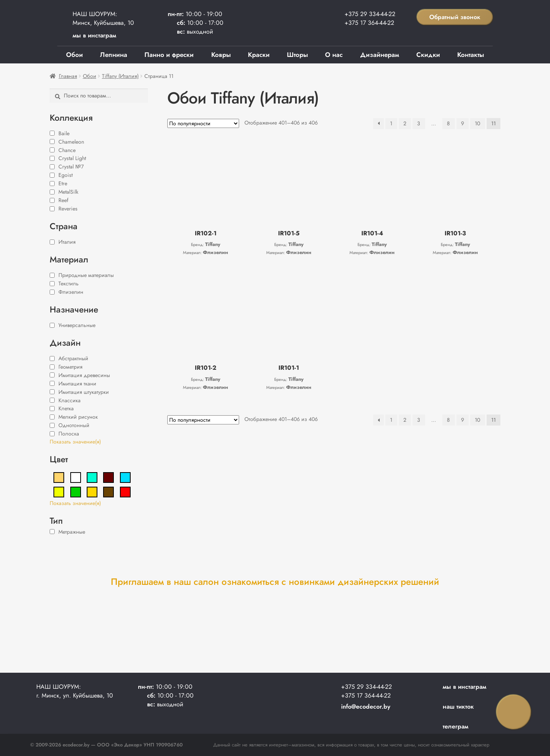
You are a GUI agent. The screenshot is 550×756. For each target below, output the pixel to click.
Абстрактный (73, 358)
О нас (334, 55)
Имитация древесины (84, 375)
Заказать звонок (514, 712)
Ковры (221, 55)
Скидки (428, 55)
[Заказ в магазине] (203, 123)
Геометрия (70, 367)
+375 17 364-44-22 (369, 23)
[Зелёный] (76, 491)
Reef (63, 200)
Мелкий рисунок (78, 417)
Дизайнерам (380, 55)
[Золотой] (92, 491)
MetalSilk (68, 192)
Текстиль (69, 283)
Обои (74, 55)
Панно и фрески (169, 55)
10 (477, 123)
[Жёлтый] (59, 491)
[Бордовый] (108, 477)
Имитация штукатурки (84, 392)
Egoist (66, 175)
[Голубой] (125, 477)
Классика (70, 400)
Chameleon (71, 142)
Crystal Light (72, 158)
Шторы (297, 55)
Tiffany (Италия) (120, 76)
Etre (63, 183)
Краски (259, 55)
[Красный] (125, 491)
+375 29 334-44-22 (370, 14)
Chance (67, 150)
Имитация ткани (77, 384)
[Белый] (76, 477)
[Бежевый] (59, 477)
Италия (67, 242)
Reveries (68, 209)
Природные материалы (86, 275)
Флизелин (71, 292)
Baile (64, 133)
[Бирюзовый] (92, 477)
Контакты (471, 55)
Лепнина (114, 55)
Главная (68, 76)
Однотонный (74, 425)
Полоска (69, 434)
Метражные (72, 532)
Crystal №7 (71, 167)
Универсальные (77, 325)
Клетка (66, 408)
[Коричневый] (108, 491)
